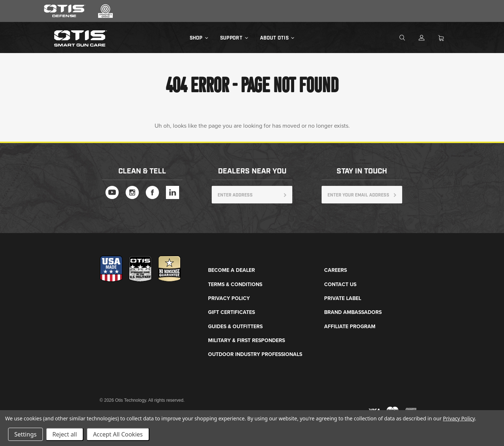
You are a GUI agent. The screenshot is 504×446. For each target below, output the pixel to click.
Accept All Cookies (118, 434)
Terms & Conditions (235, 284)
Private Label (343, 298)
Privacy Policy (229, 298)
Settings (25, 434)
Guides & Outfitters (235, 327)
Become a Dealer (231, 270)
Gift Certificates (231, 312)
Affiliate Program (350, 327)
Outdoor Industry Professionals (255, 354)
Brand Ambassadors (353, 312)
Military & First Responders (247, 340)
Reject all (65, 434)
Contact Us (340, 284)
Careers (336, 270)
